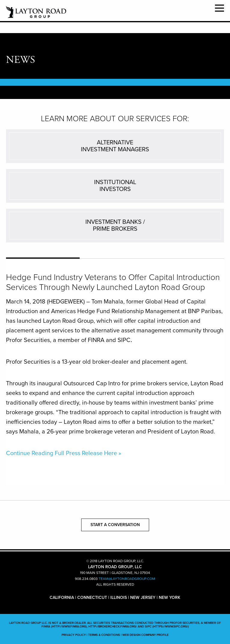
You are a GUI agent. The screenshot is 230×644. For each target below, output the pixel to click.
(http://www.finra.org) (69, 627)
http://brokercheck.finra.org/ (113, 627)
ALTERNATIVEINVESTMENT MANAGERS (115, 146)
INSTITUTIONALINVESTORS (115, 186)
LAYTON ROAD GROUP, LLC (36, 12)
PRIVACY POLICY (74, 635)
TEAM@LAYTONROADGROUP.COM (127, 579)
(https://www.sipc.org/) (171, 627)
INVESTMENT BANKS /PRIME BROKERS (115, 225)
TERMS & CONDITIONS (104, 635)
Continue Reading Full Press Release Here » (64, 453)
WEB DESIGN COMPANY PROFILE (146, 635)
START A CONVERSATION (115, 525)
